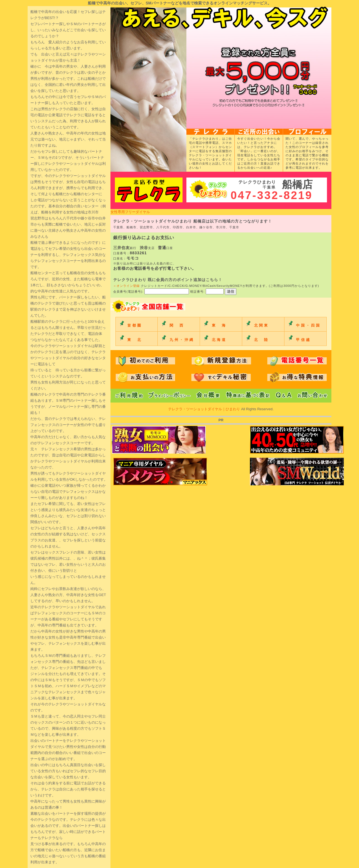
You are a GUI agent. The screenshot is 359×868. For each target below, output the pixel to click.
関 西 (177, 325)
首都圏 (135, 325)
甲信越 (303, 340)
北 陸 (262, 340)
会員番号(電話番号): (152, 292)
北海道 (219, 340)
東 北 (135, 340)
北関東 (262, 325)
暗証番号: (208, 292)
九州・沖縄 (182, 340)
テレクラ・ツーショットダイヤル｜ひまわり (205, 409)
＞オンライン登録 (126, 286)
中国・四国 (308, 325)
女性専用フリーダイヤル (130, 212)
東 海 (219, 325)
